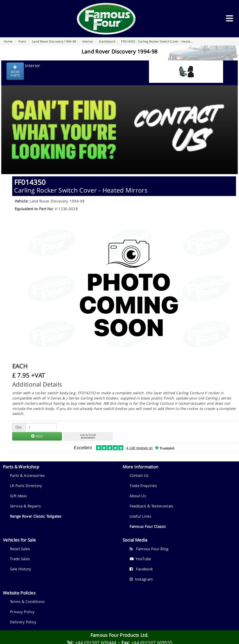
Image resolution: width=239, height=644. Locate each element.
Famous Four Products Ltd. (120, 635)
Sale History (21, 569)
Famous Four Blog (149, 549)
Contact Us (139, 475)
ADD (37, 436)
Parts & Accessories (27, 475)
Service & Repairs (25, 506)
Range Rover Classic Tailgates (36, 516)
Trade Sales (20, 559)
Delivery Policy (23, 622)
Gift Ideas (18, 496)
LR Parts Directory (26, 486)
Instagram (141, 579)
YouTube (140, 559)
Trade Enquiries (143, 486)
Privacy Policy (22, 612)
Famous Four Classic (148, 526)
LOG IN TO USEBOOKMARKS (88, 436)
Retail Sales (20, 549)
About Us (138, 496)
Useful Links (141, 516)
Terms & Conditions (27, 601)
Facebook (141, 569)
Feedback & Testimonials (151, 506)
